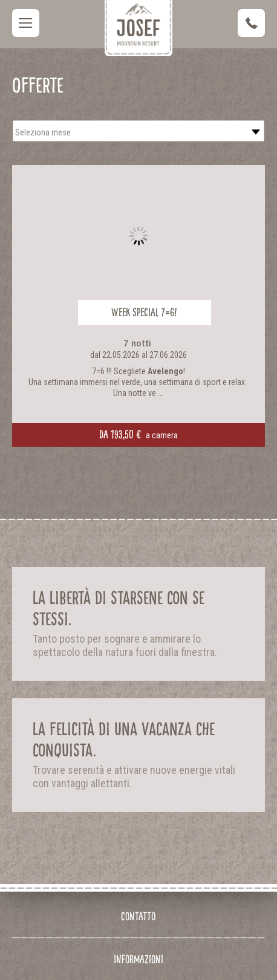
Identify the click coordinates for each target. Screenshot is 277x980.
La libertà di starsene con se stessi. (119, 608)
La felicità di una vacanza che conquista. (124, 740)
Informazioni (138, 959)
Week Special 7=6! (144, 312)
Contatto (138, 916)
